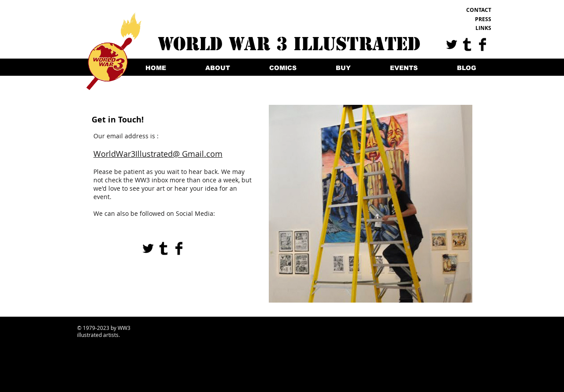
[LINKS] (463, 28)
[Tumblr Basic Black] (467, 44)
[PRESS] (463, 19)
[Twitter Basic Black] (452, 44)
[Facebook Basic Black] (482, 44)
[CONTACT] (463, 10)
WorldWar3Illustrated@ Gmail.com (158, 154)
